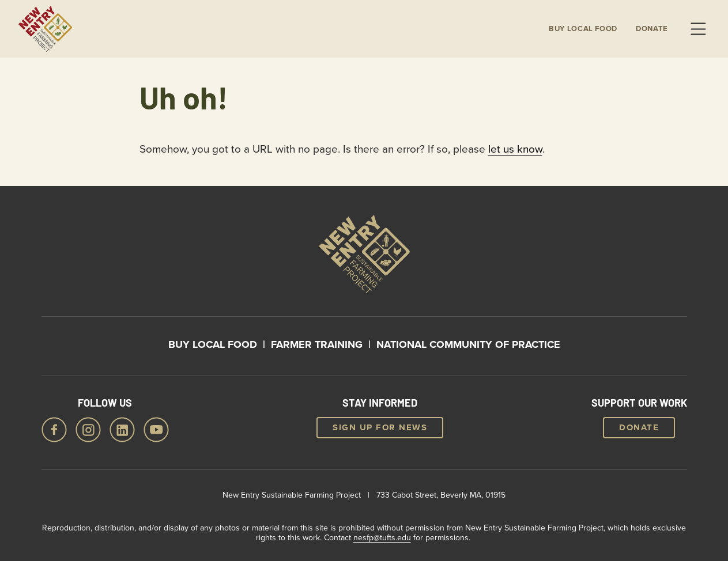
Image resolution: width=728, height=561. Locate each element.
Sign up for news (380, 427)
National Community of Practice (468, 344)
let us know (515, 148)
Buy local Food (583, 29)
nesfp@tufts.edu (382, 537)
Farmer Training (317, 344)
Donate (652, 29)
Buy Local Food (213, 344)
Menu (698, 29)
